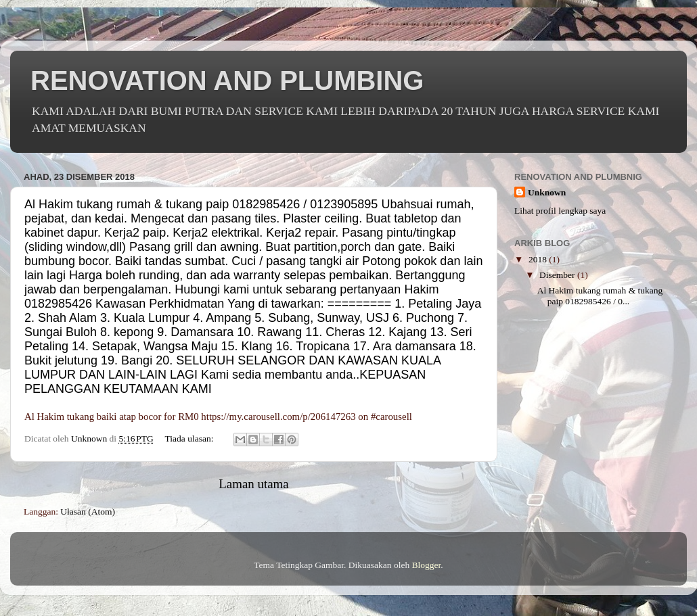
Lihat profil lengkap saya (560, 211)
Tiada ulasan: (190, 439)
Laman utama (253, 484)
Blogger (427, 565)
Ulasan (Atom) (88, 512)
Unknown (547, 192)
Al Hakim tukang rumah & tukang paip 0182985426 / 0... (600, 296)
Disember (558, 275)
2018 (539, 259)
